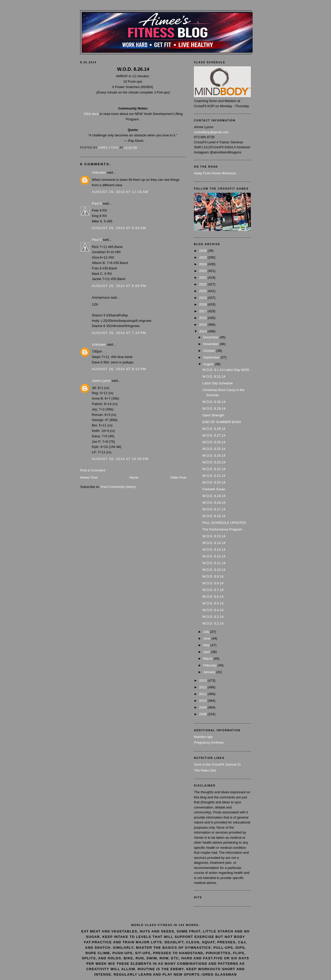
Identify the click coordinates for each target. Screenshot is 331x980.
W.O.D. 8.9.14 (213, 576)
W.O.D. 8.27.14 (214, 435)
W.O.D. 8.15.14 (214, 536)
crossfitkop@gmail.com (211, 132)
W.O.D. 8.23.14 (214, 462)
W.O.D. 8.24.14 (214, 456)
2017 (203, 311)
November (212, 344)
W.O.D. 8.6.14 (213, 597)
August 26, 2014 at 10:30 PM (120, 459)
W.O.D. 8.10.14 (214, 570)
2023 (203, 271)
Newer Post (89, 477)
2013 (203, 680)
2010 (203, 701)
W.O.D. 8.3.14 (213, 617)
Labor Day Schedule (217, 383)
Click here (91, 114)
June (207, 638)
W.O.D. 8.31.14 (214, 376)
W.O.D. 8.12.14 (214, 556)
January (210, 672)
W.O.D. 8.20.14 (214, 482)
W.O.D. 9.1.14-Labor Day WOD (226, 370)
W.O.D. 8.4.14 (213, 610)
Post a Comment (93, 470)
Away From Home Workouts (215, 173)
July (207, 632)
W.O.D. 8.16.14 (214, 516)
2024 (203, 264)
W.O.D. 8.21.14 (214, 476)
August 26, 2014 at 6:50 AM (119, 228)
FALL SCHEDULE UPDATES (224, 523)
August (209, 364)
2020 (203, 291)
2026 (203, 251)
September (212, 357)
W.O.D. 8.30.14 (214, 402)
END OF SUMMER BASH (222, 422)
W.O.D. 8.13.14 (214, 550)
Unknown (99, 172)
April (207, 652)
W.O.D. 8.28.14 (214, 429)
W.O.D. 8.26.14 (214, 442)
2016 (203, 318)
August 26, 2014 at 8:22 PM (119, 369)
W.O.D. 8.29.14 (214, 409)
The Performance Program (222, 529)
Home (134, 477)
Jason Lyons (101, 381)
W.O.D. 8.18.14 (214, 503)
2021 (203, 284)
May (207, 645)
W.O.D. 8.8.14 (213, 583)
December (212, 337)
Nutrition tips (203, 737)
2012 (203, 687)
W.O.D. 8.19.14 (214, 496)
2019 (203, 298)
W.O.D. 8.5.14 (213, 603)
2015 (203, 325)
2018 (203, 304)
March (208, 659)
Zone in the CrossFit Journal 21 (217, 764)
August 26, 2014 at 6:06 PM (119, 286)
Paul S (97, 203)
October (210, 351)
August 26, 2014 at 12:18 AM (120, 192)
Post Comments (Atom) (118, 487)
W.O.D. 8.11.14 (214, 563)
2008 (203, 714)
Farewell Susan (214, 489)
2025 (203, 257)
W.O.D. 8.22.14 (214, 469)
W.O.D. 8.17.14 (214, 509)
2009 (203, 707)
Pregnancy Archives (209, 742)
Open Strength (213, 415)
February (210, 665)
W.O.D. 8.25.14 (214, 449)
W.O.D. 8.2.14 (213, 623)
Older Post (178, 477)
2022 (203, 278)
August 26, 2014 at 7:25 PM (119, 333)
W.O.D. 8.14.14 (214, 543)
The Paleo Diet (205, 770)
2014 (203, 331)
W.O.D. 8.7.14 (213, 590)
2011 (203, 694)
